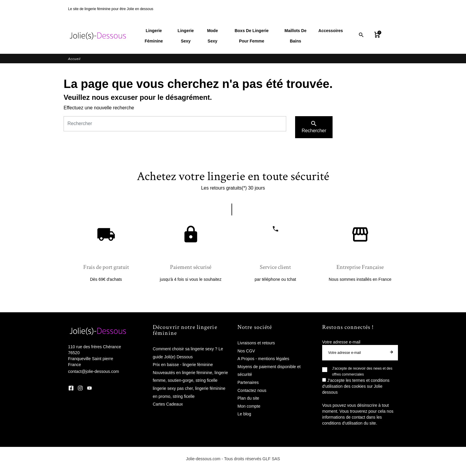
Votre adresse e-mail (341, 342)
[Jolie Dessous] (98, 36)
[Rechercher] (175, 124)
